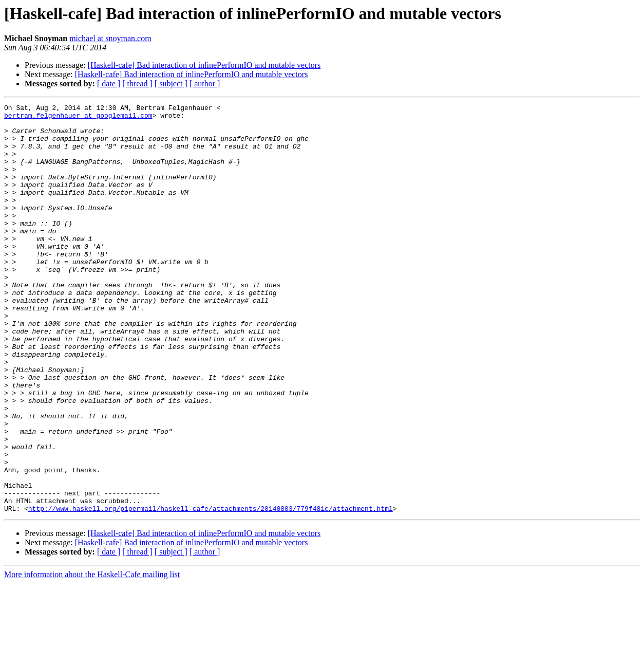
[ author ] (205, 84)
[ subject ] (171, 84)
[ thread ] (137, 84)
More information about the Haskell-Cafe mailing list (92, 656)
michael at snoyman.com (110, 38)
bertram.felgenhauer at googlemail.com (78, 118)
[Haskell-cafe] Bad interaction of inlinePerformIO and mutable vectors (204, 65)
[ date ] (109, 84)
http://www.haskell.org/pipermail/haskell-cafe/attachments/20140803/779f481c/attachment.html (211, 590)
